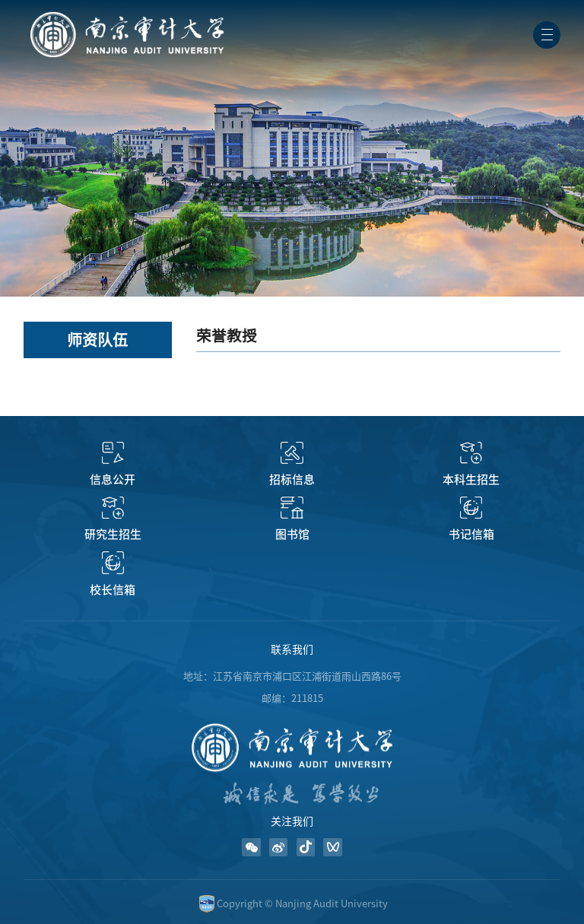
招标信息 (292, 479)
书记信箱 (471, 534)
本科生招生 (471, 479)
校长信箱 (113, 590)
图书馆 (292, 534)
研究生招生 (113, 534)
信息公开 (113, 479)
